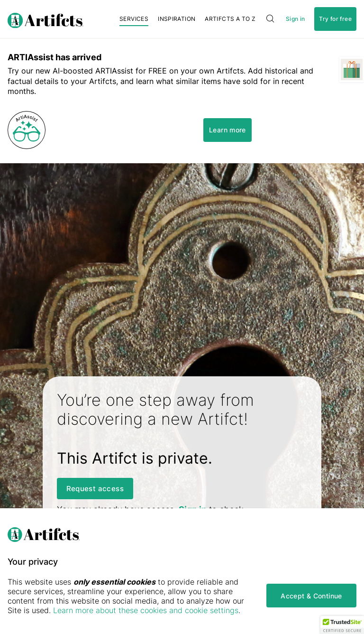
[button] (342, 625)
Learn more (227, 130)
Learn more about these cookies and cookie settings (146, 610)
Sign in (295, 19)
